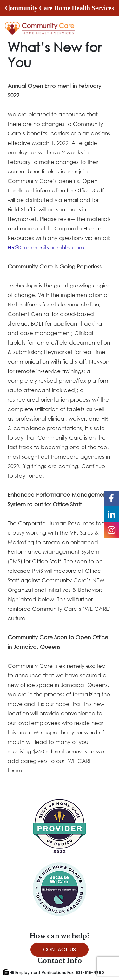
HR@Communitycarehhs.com (46, 247)
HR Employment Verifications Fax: (53, 973)
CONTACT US (60, 949)
